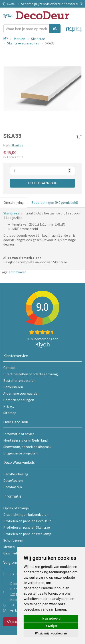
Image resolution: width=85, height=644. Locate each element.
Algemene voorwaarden (21, 393)
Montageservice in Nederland (25, 440)
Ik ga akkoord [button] (51, 618)
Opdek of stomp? (16, 508)
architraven (17, 272)
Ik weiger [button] (51, 626)
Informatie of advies (19, 434)
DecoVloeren (13, 480)
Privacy (9, 406)
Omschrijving (14, 202)
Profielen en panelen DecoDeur (27, 521)
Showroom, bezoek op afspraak (27, 447)
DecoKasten (13, 487)
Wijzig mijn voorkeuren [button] (51, 633)
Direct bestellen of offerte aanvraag (31, 374)
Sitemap (10, 413)
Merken (19, 39)
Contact (10, 368)
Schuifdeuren (13, 540)
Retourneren (13, 387)
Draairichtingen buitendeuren (26, 514)
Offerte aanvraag (43, 183)
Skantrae (38, 39)
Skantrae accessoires (23, 43)
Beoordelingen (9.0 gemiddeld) (55, 202)
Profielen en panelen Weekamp (27, 534)
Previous (4, 4)
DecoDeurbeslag (16, 474)
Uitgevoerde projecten (20, 453)
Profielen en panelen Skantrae (27, 527)
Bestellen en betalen (19, 380)
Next (81, 4)
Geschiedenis (13, 553)
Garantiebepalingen (19, 400)
